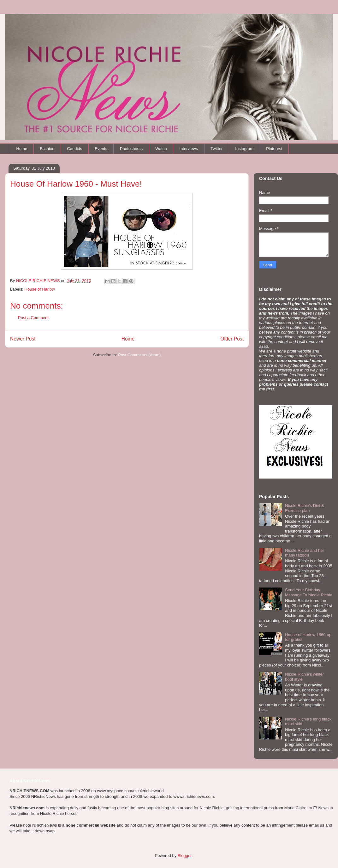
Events (101, 149)
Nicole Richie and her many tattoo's (305, 553)
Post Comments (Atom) (139, 355)
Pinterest (274, 149)
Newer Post (23, 339)
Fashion (47, 149)
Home (22, 149)
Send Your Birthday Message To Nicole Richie (308, 592)
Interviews (189, 149)
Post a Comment (33, 318)
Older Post (232, 339)
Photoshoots (131, 149)
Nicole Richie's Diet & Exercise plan (305, 508)
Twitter (216, 149)
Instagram (244, 149)
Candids (74, 149)
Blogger (185, 856)
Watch (161, 149)
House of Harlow (40, 289)
